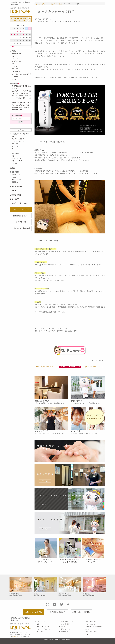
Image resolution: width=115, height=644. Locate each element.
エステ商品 (15, 77)
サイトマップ (90, 634)
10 (24, 35)
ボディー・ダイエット (18, 141)
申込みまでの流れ (16, 187)
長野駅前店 (15, 182)
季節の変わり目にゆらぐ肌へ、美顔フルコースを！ (21, 109)
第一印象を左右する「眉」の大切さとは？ (21, 87)
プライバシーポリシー (92, 632)
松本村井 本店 (16, 175)
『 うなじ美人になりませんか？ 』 (93, 367)
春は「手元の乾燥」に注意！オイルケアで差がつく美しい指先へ (21, 98)
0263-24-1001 (16, 636)
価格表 (12, 168)
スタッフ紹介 (15, 199)
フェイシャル (16, 59)
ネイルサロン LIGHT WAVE (94, 627)
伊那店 (14, 177)
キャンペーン (16, 72)
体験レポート (15, 191)
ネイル (14, 79)
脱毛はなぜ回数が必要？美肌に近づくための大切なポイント (21, 104)
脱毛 (13, 56)
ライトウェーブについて (19, 203)
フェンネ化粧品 (90, 624)
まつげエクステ (16, 61)
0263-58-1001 (17, 596)
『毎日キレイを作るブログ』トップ (70, 367)
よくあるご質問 (15, 195)
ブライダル (15, 146)
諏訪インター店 (16, 180)
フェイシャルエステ (18, 139)
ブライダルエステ (91, 622)
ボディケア (15, 66)
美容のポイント (16, 54)
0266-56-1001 (66, 596)
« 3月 (12, 47)
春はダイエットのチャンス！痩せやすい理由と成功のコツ (21, 92)
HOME (21, 130)
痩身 (13, 64)
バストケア (15, 69)
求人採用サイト (90, 629)
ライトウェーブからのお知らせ (21, 74)
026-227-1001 (91, 596)
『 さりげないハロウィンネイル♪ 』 (47, 367)
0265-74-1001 (42, 596)
